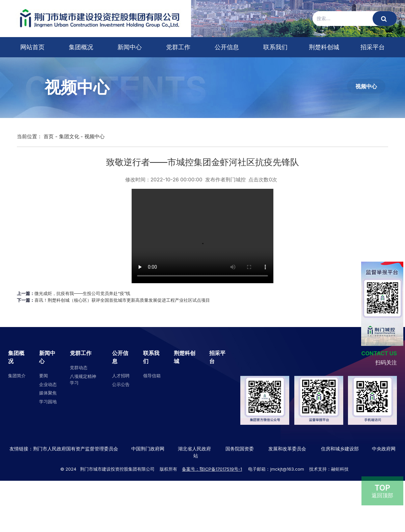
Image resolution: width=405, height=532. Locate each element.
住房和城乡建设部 (339, 449)
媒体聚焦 (48, 393)
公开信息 (227, 47)
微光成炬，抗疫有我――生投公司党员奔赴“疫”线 (82, 293)
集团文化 (69, 136)
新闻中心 (130, 47)
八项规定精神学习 (83, 380)
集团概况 (81, 47)
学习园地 (48, 402)
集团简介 (17, 376)
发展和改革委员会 (287, 449)
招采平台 (373, 47)
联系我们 (275, 47)
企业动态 (48, 384)
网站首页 (32, 47)
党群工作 (178, 47)
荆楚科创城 (324, 47)
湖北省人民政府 (194, 449)
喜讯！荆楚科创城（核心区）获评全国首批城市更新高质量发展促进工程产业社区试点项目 (122, 300)
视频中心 (366, 86)
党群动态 (79, 367)
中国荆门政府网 (148, 449)
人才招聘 (121, 376)
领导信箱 (152, 376)
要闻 (44, 376)
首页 (49, 136)
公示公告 (121, 384)
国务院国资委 (240, 449)
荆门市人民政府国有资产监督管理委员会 (76, 449)
